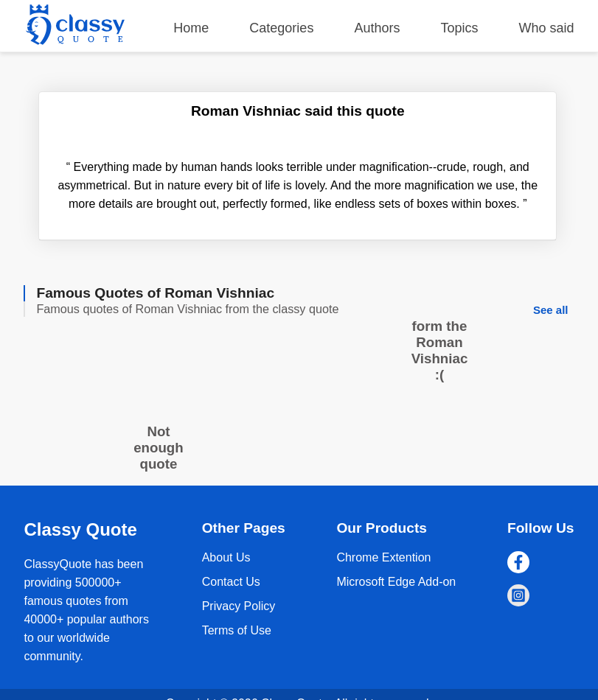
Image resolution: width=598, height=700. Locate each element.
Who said (547, 28)
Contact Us (231, 582)
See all (551, 310)
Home (191, 28)
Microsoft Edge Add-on (396, 582)
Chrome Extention (383, 557)
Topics (459, 28)
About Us (226, 557)
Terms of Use (237, 630)
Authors (377, 28)
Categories (281, 28)
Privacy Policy (239, 606)
